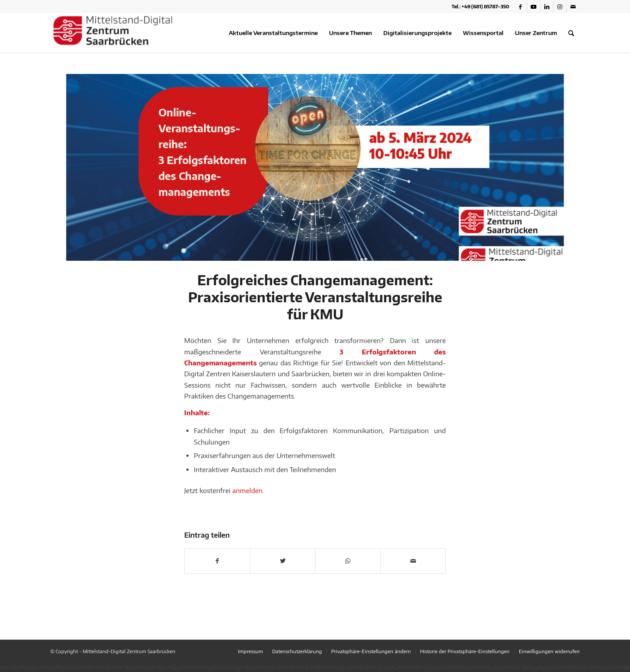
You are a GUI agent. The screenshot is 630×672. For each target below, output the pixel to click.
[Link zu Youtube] (534, 7)
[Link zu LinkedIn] (547, 7)
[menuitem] (273, 33)
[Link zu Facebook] (520, 7)
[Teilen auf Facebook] (217, 561)
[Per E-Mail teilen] (413, 561)
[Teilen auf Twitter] (283, 561)
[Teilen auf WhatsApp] (348, 561)
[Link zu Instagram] (560, 7)
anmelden (247, 490)
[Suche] (571, 33)
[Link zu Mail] (573, 7)
